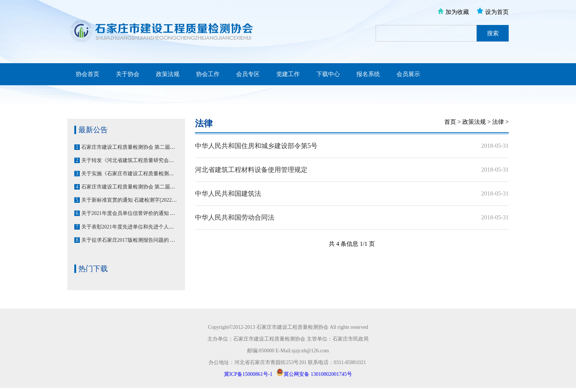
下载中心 (328, 74)
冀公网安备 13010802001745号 (318, 374)
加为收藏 (457, 12)
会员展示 (408, 74)
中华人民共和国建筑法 (228, 194)
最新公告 (93, 130)
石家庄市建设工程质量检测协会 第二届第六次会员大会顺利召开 (154, 187)
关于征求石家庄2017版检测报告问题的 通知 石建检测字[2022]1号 (155, 240)
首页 (450, 122)
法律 (204, 123)
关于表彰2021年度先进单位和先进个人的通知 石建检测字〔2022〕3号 (161, 227)
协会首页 (88, 74)
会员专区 (248, 74)
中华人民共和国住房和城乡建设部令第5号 (256, 146)
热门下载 (93, 269)
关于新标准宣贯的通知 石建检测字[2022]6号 (131, 200)
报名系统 (368, 74)
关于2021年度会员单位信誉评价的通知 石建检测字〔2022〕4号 (153, 213)
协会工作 (208, 74)
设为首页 (497, 12)
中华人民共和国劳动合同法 (235, 217)
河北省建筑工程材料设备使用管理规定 (251, 170)
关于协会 (128, 74)
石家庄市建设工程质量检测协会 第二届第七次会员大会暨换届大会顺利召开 (167, 147)
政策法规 (168, 74)
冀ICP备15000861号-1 (248, 374)
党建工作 (288, 74)
